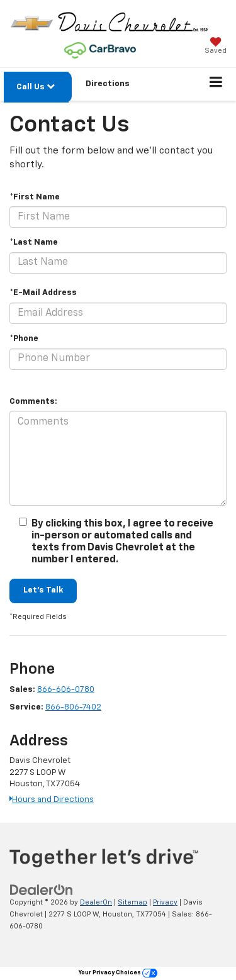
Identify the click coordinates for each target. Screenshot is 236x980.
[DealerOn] (42, 890)
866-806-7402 (73, 707)
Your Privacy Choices (118, 973)
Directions (108, 84)
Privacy (165, 902)
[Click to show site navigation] (216, 84)
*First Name (35, 197)
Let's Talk (43, 590)
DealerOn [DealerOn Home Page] (96, 902)
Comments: (33, 402)
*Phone (24, 339)
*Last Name (34, 242)
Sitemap (132, 902)
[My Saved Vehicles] (216, 47)
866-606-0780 (66, 690)
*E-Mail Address (43, 293)
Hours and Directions (52, 800)
